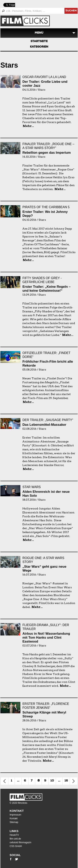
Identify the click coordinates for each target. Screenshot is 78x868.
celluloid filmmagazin (20, 842)
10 (52, 781)
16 (66, 781)
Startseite (39, 41)
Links (14, 831)
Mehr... (28, 126)
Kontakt (17, 811)
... (18, 781)
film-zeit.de (15, 839)
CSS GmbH (16, 846)
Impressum (15, 815)
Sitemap (14, 822)
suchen (71, 11)
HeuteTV (14, 835)
